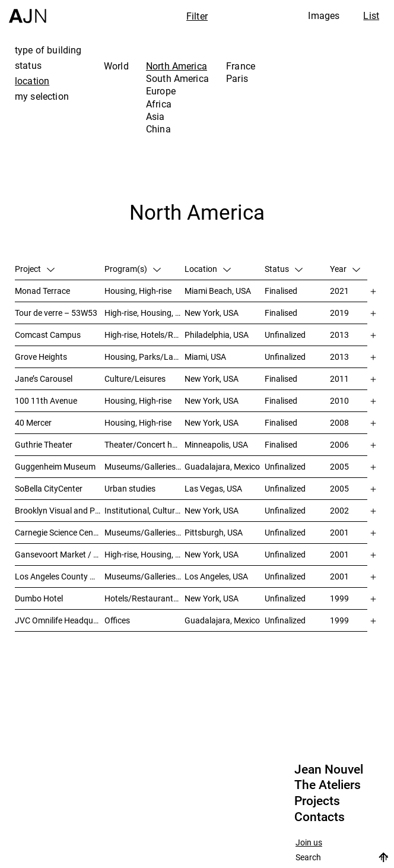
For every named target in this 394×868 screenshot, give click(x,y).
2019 (339, 313)
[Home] (28, 12)
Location (208, 269)
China (158, 129)
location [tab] (32, 81)
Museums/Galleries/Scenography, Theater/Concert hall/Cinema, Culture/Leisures (144, 532)
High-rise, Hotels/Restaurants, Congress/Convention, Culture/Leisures (144, 335)
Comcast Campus (48, 335)
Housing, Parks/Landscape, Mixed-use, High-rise (144, 357)
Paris (237, 78)
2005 (339, 466)
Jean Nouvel (329, 769)
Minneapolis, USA (216, 444)
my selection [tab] (42, 96)
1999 (339, 598)
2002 (339, 510)
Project (35, 269)
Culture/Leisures (135, 378)
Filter (197, 16)
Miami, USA (205, 357)
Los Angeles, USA (216, 576)
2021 (339, 291)
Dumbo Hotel (39, 598)
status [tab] (28, 65)
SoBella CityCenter (49, 488)
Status (284, 269)
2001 (339, 532)
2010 (339, 400)
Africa (159, 104)
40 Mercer (33, 422)
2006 (339, 444)
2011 (339, 378)
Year (345, 269)
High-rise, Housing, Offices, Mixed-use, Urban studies (144, 554)
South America (177, 78)
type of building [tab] (48, 50)
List (371, 15)
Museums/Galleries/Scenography (144, 466)
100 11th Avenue (46, 400)
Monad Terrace (42, 291)
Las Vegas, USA (213, 488)
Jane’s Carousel (44, 378)
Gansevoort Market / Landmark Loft (60, 554)
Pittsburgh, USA (214, 532)
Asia (155, 116)
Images (324, 15)
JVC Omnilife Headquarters (60, 620)
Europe (161, 91)
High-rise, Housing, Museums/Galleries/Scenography (144, 313)
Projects (317, 801)
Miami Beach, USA (218, 291)
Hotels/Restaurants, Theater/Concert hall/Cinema (144, 598)
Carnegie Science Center (59, 532)
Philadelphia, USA (217, 335)
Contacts (320, 817)
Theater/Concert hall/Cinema (144, 444)
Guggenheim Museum (55, 466)
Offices (117, 620)
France (241, 66)
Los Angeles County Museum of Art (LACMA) (60, 576)
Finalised (281, 291)
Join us (309, 843)
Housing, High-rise (138, 291)
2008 (339, 422)
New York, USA (212, 313)
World (116, 66)
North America (177, 66)
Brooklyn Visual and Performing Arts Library (60, 510)
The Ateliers (328, 785)
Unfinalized (285, 335)
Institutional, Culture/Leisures (144, 510)
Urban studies (130, 488)
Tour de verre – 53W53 (56, 313)
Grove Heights (41, 357)
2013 (339, 335)
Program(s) (133, 269)
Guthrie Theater (44, 444)
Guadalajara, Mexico (222, 466)
